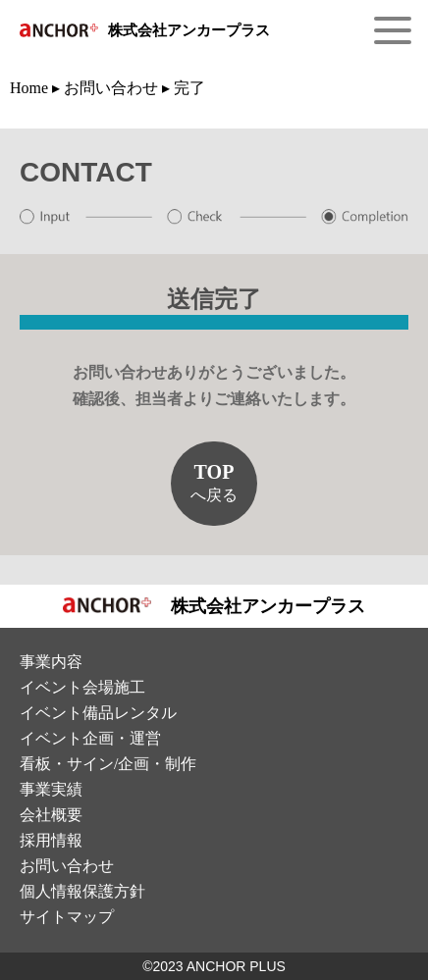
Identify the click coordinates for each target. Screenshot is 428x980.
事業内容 (51, 662)
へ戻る (214, 482)
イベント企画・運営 (90, 738)
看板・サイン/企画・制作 (108, 764)
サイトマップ (67, 917)
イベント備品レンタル (98, 713)
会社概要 (51, 815)
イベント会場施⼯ (82, 687)
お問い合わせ (67, 866)
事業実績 (51, 789)
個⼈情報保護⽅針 (82, 891)
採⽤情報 (51, 840)
